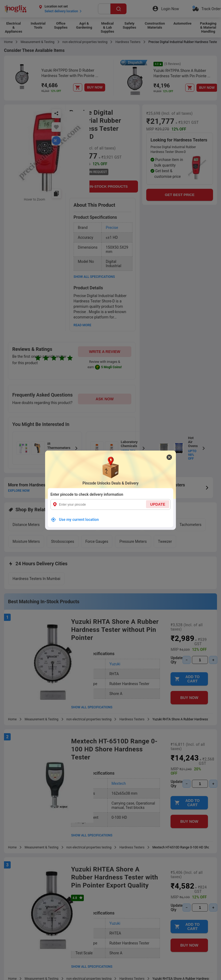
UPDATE (158, 504)
